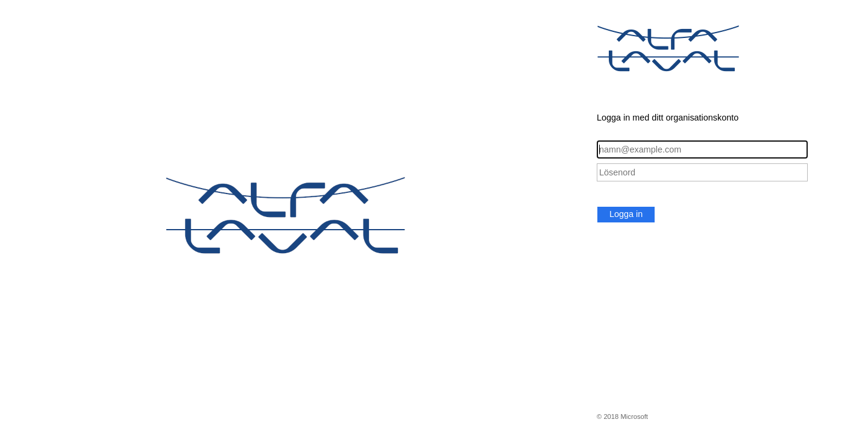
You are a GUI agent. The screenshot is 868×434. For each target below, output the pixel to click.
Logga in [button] (626, 214)
